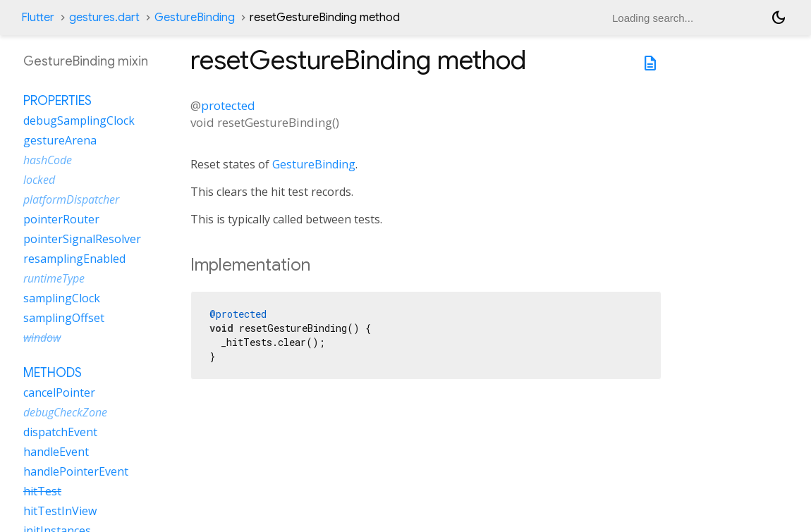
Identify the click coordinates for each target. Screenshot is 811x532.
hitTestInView (60, 511)
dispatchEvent (60, 432)
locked (39, 180)
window (42, 338)
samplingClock (62, 298)
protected (228, 105)
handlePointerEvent (76, 471)
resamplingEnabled (74, 259)
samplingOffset (64, 318)
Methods (53, 373)
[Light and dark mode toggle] (779, 18)
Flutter (38, 18)
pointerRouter (61, 219)
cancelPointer (59, 392)
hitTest (42, 491)
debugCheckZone (65, 412)
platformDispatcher (71, 199)
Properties (57, 101)
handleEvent (56, 452)
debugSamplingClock (79, 120)
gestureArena (60, 140)
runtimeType (54, 278)
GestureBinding (195, 18)
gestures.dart (104, 18)
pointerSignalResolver (82, 239)
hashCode (48, 160)
